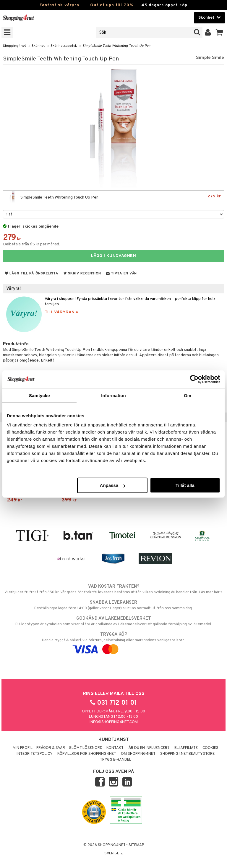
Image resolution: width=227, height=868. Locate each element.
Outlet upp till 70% (112, 5)
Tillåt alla (185, 485)
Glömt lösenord (86, 748)
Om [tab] (188, 395)
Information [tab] (113, 395)
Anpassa (113, 485)
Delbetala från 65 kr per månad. (32, 244)
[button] (219, 33)
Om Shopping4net (138, 754)
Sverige (114, 853)
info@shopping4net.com (114, 722)
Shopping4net (14, 46)
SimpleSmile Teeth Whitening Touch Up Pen (116, 46)
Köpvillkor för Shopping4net (87, 754)
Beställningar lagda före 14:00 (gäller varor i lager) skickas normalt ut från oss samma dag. (113, 605)
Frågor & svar (51, 748)
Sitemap (136, 845)
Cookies (210, 748)
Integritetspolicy (35, 754)
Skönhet (38, 46)
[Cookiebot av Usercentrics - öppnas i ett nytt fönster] (194, 379)
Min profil (23, 748)
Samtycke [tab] (39, 395)
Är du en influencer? (149, 748)
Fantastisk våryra (59, 5)
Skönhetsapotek (64, 46)
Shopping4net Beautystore (187, 754)
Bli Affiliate (186, 748)
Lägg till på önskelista (32, 274)
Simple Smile (210, 58)
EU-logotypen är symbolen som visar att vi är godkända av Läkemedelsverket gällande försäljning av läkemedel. (113, 621)
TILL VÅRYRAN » (61, 312)
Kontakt (115, 748)
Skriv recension (82, 274)
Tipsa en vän (121, 274)
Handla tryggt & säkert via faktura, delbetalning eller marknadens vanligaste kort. (113, 642)
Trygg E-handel (116, 760)
